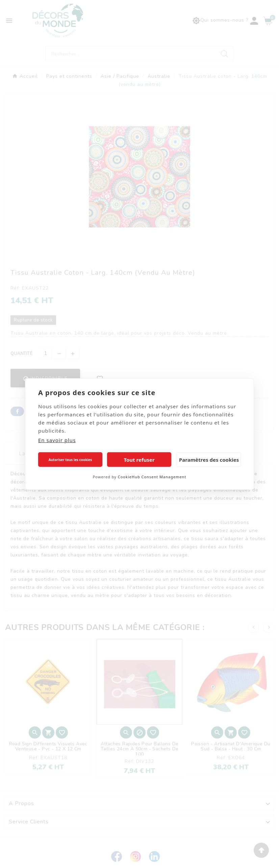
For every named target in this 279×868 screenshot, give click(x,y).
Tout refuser (139, 460)
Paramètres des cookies (209, 460)
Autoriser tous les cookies (70, 460)
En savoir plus (57, 440)
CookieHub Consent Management (152, 477)
